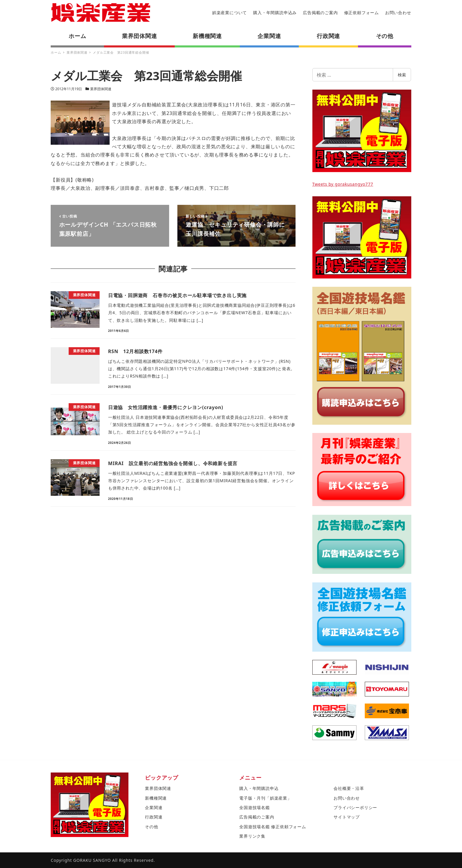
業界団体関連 (101, 89)
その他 (151, 827)
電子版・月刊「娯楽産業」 (265, 798)
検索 (402, 75)
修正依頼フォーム (362, 13)
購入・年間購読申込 (259, 788)
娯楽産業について (230, 13)
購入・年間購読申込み (275, 13)
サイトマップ (347, 817)
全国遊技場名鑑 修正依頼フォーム (273, 827)
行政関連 (154, 817)
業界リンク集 (252, 836)
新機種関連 (156, 798)
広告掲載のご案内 (320, 13)
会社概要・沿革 (349, 788)
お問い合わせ (398, 13)
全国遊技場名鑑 (255, 807)
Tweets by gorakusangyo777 (343, 184)
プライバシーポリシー (355, 807)
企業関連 (154, 807)
